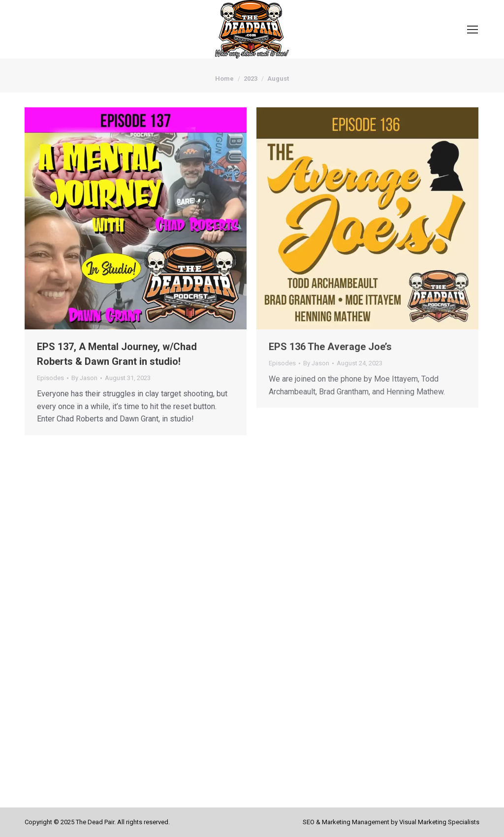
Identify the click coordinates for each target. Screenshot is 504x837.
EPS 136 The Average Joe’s (330, 347)
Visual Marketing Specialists (439, 822)
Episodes (50, 378)
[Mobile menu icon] (472, 30)
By (84, 378)
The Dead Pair (95, 822)
